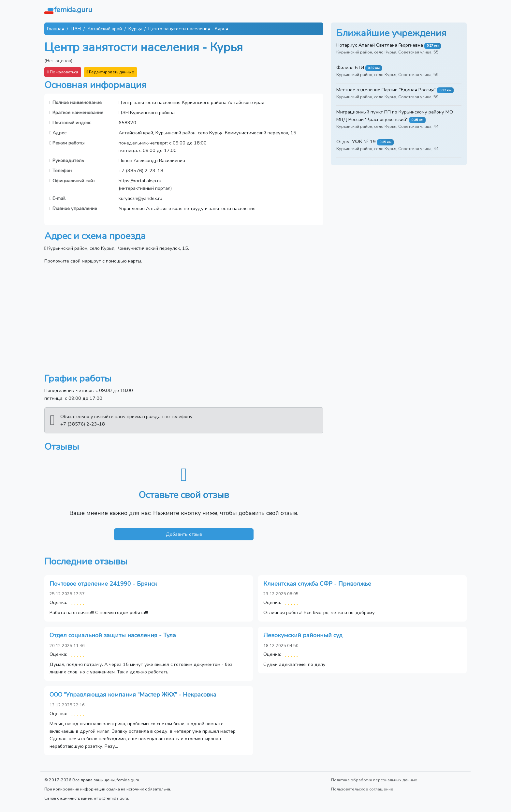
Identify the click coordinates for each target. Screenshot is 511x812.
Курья (135, 29)
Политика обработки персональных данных (374, 780)
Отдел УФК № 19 (356, 142)
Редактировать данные (111, 72)
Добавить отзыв (184, 534)
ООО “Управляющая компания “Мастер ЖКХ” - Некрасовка (133, 695)
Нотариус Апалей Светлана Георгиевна (380, 45)
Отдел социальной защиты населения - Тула (113, 635)
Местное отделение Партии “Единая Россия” (386, 90)
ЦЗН (76, 29)
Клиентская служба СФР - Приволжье (317, 584)
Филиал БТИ (350, 68)
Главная (56, 29)
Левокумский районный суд (303, 635)
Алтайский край (105, 29)
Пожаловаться (63, 72)
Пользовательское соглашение (362, 789)
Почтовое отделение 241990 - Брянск (103, 584)
